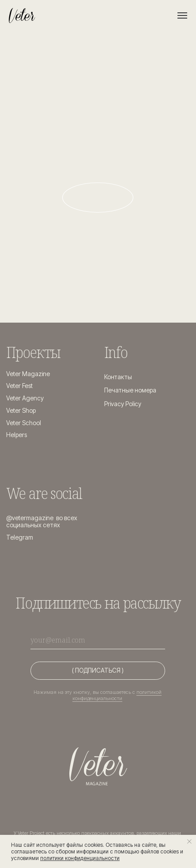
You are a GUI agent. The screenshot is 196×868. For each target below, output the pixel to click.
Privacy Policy (123, 404)
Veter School (24, 423)
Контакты (118, 377)
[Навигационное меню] (182, 15)
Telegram (20, 537)
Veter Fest (19, 386)
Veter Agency (25, 398)
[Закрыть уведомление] (189, 841)
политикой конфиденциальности (117, 695)
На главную (98, 198)
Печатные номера (130, 390)
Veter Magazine (28, 374)
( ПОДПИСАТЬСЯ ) (98, 670)
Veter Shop (21, 411)
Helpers (17, 435)
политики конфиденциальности (80, 858)
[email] (98, 640)
